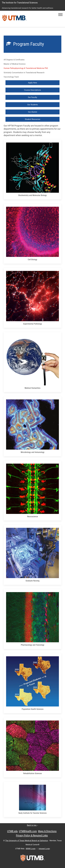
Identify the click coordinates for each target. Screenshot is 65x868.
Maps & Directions (47, 831)
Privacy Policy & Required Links (32, 835)
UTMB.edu (12, 831)
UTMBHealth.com (28, 831)
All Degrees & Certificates (14, 60)
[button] (60, 15)
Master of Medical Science (15, 64)
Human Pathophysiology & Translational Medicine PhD (26, 68)
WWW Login (31, 849)
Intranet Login (44, 849)
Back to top (32, 825)
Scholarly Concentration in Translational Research (24, 73)
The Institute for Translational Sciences (20, 3)
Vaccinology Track (11, 77)
